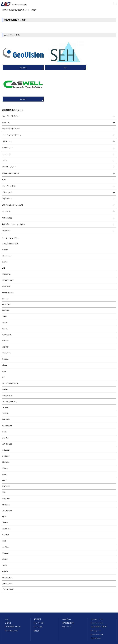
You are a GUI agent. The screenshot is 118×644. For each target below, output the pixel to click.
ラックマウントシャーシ (11, 97)
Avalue (5, 358)
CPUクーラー (7, 116)
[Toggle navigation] (115, 3)
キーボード (6, 123)
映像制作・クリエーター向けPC (14, 193)
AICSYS (5, 267)
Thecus (5, 491)
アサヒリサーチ (8, 558)
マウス (5, 129)
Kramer (5, 528)
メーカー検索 (39, 595)
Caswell (5, 522)
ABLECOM (6, 255)
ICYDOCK (6, 455)
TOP (7, 588)
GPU (4, 148)
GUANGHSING (8, 261)
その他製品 (6, 199)
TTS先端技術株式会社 (10, 212)
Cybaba (5, 540)
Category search (97, 599)
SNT (4, 461)
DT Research (7, 394)
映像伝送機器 (7, 186)
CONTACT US (96, 607)
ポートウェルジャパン (10, 352)
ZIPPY (5, 291)
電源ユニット (7, 110)
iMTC (4, 449)
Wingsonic (6, 467)
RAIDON (5, 503)
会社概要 (8, 591)
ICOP (4, 400)
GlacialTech (6, 321)
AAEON (5, 406)
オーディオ (6, 180)
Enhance (5, 309)
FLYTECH (6, 388)
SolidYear (6, 418)
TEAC (4, 534)
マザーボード (7, 167)
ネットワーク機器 (9, 154)
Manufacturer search (98, 603)
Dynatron (6, 327)
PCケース (6, 91)
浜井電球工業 (7, 552)
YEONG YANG (8, 249)
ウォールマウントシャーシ (12, 104)
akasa (4, 334)
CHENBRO (6, 242)
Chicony (5, 437)
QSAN (5, 485)
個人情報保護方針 (68, 591)
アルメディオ (7, 479)
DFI (4, 346)
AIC (4, 237)
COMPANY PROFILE (98, 591)
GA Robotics (7, 224)
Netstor (5, 218)
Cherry (5, 443)
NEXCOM (6, 424)
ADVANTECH (7, 364)
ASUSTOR (6, 497)
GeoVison (6, 516)
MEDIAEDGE (7, 546)
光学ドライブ (7, 161)
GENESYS (6, 273)
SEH (4, 509)
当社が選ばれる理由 (12, 599)
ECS (4, 340)
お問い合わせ (67, 588)
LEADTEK (6, 473)
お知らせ (37, 599)
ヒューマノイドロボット (11, 84)
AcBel (4, 285)
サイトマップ (67, 595)
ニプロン (5, 315)
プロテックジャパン (9, 370)
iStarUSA (6, 279)
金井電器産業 (7, 412)
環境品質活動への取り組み (14, 595)
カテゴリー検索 (40, 591)
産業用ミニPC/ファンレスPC (13, 174)
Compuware (7, 303)
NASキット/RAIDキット (11, 142)
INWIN (5, 230)
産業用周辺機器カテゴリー (14, 79)
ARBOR (5, 382)
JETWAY (5, 376)
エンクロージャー (9, 135)
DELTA (5, 297)
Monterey (6, 431)
